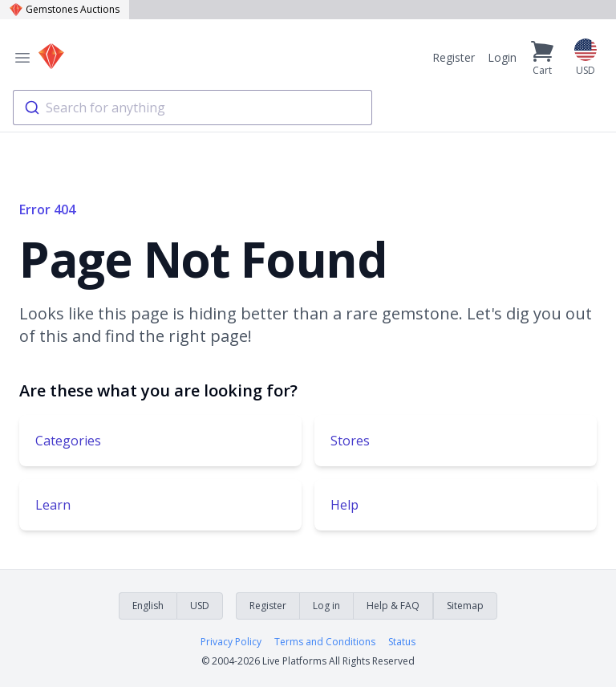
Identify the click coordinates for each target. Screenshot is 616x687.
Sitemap (465, 606)
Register (454, 57)
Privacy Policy (231, 642)
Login (502, 57)
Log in (326, 606)
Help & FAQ (393, 606)
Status (402, 642)
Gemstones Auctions (65, 9)
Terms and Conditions (325, 642)
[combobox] (192, 108)
